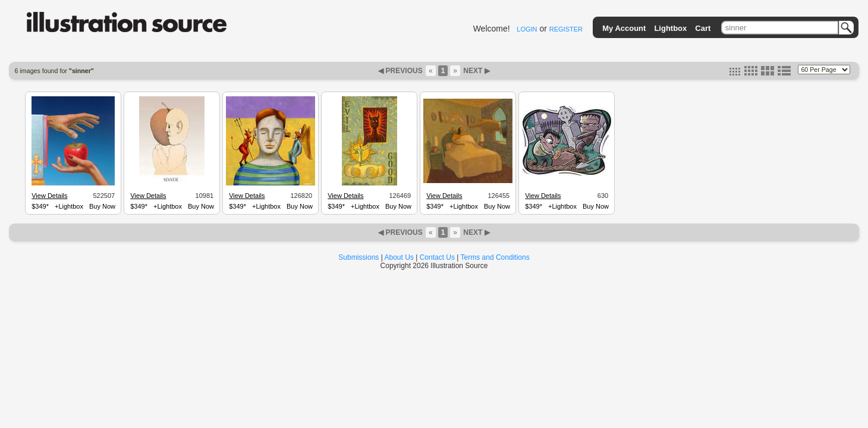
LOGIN (527, 29)
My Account (624, 28)
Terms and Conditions (495, 257)
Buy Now (102, 206)
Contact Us (437, 257)
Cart (703, 28)
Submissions (358, 257)
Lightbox (670, 28)
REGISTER (566, 29)
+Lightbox (69, 206)
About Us (399, 257)
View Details (49, 196)
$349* (40, 206)
